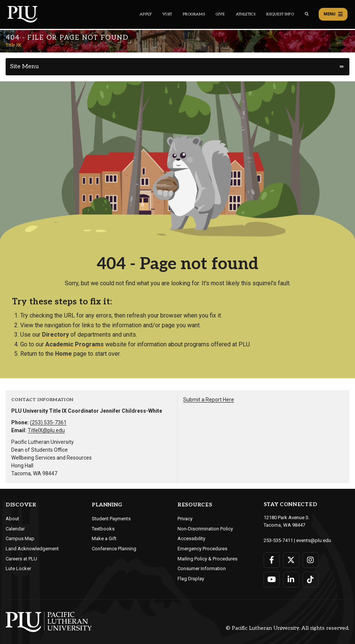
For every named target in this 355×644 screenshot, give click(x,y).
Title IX (13, 45)
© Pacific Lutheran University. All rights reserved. (288, 628)
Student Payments (111, 519)
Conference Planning (114, 549)
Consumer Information (202, 568)
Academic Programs (75, 344)
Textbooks (103, 529)
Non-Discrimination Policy (205, 529)
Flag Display (191, 579)
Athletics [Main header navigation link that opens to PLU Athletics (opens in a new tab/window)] (246, 14)
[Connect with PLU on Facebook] (272, 560)
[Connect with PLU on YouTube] (272, 580)
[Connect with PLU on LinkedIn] (291, 580)
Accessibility (191, 538)
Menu (333, 14)
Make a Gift (104, 538)
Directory (55, 335)
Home (63, 354)
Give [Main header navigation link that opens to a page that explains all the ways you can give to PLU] (220, 14)
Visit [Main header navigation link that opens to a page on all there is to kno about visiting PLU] (167, 14)
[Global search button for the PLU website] (307, 14)
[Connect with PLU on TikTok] (311, 580)
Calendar (15, 529)
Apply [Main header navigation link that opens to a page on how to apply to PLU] (146, 14)
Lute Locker (18, 568)
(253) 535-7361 (48, 422)
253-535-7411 (278, 540)
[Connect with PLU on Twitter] (291, 560)
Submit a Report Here (209, 400)
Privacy (185, 519)
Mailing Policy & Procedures (207, 559)
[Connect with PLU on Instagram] (311, 560)
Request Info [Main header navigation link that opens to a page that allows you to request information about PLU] (280, 14)
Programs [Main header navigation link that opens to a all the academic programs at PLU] (194, 14)
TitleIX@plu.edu (46, 430)
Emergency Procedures (202, 549)
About (12, 519)
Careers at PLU (21, 559)
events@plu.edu (314, 540)
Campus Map (20, 538)
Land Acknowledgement (32, 549)
